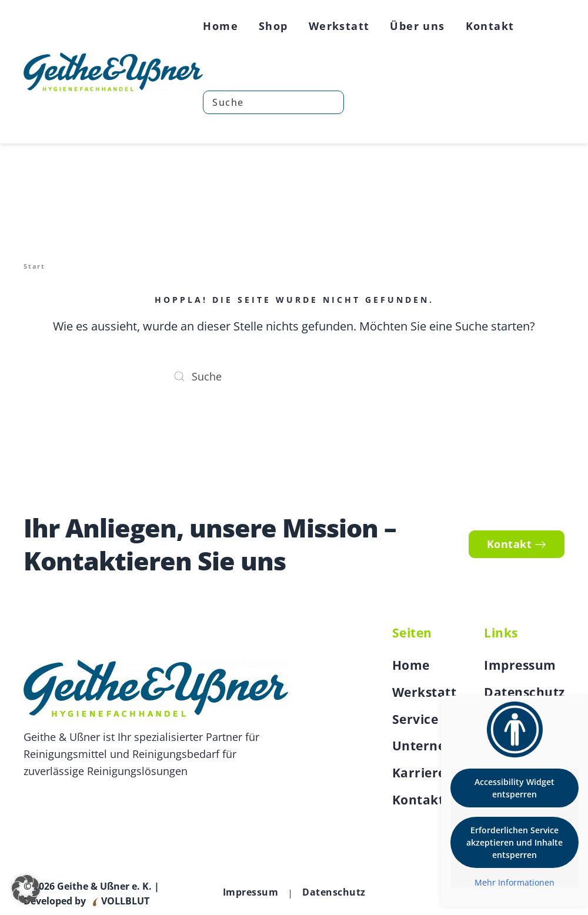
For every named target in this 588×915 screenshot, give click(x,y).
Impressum (520, 665)
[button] (26, 889)
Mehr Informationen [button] (514, 883)
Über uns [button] (417, 26)
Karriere (419, 773)
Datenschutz (524, 692)
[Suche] (273, 102)
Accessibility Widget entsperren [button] (514, 788)
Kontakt (490, 26)
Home (220, 26)
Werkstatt (425, 692)
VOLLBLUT (124, 901)
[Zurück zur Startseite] (113, 72)
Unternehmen (437, 746)
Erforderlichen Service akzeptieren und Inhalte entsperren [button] (514, 842)
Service (415, 719)
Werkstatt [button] (339, 26)
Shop (273, 26)
